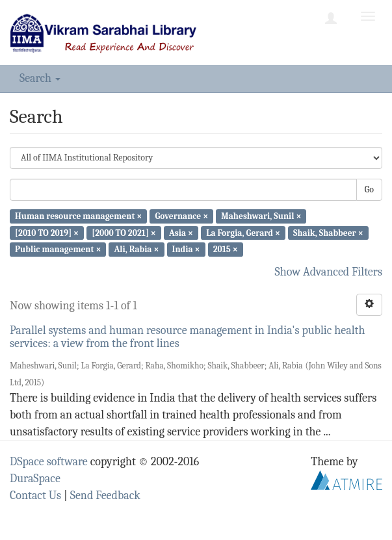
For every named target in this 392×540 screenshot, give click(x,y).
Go (369, 189)
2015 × (226, 249)
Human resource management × (78, 216)
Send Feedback (105, 495)
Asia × (181, 232)
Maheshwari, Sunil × (261, 216)
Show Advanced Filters (329, 272)
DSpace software (49, 462)
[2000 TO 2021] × (124, 232)
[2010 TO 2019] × (47, 232)
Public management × (58, 249)
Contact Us (35, 495)
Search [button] (40, 78)
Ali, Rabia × (137, 249)
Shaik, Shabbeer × (328, 232)
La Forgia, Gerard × (243, 232)
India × (186, 249)
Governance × (181, 216)
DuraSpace (35, 479)
